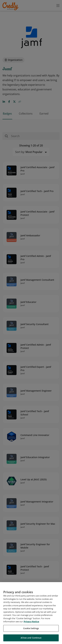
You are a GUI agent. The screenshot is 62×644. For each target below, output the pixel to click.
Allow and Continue (31, 638)
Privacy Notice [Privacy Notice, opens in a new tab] (31, 621)
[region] (31, 613)
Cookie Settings (31, 628)
